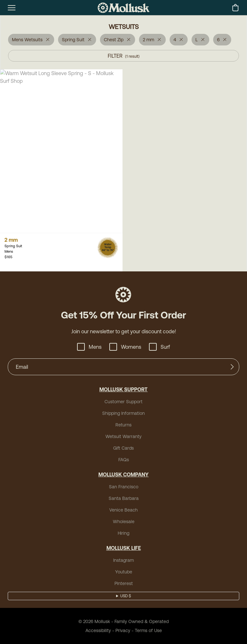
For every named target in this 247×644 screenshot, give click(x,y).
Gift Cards (123, 448)
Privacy (123, 630)
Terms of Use (148, 630)
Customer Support (123, 402)
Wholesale (124, 522)
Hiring (123, 533)
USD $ (126, 596)
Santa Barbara (124, 498)
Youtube (124, 572)
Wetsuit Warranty (123, 436)
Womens (125, 347)
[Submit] (232, 367)
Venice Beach (123, 510)
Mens (89, 347)
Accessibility (98, 630)
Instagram (123, 560)
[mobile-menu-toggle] (12, 8)
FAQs (124, 460)
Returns (123, 425)
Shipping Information (123, 413)
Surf (159, 347)
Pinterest (124, 583)
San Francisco (124, 487)
